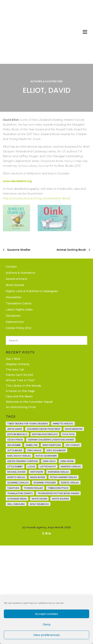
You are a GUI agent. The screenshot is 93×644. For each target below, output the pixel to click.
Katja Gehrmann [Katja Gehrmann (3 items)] (46, 456)
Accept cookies (46, 614)
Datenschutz (15, 322)
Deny (47, 624)
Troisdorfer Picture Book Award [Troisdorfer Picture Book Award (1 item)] (58, 493)
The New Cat (15, 370)
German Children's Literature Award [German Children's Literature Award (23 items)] (51, 440)
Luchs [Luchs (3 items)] (31, 467)
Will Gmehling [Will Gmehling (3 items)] (16, 504)
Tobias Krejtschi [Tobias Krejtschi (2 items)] (58, 488)
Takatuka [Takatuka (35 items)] (13, 488)
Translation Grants (19, 303)
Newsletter (14, 297)
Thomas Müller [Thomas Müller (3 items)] (33, 488)
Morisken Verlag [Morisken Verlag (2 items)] (58, 472)
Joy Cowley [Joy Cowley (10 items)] (73, 445)
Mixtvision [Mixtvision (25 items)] (37, 472)
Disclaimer (13, 316)
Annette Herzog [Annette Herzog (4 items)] (63, 424)
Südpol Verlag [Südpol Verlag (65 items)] (70, 483)
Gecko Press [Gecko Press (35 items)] (15, 440)
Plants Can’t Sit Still (19, 375)
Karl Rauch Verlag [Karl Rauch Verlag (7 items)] (19, 456)
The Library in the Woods (23, 386)
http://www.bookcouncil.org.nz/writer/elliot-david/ (37, 198)
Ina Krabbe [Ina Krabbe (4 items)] (14, 445)
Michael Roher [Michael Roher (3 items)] (16, 472)
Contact (11, 267)
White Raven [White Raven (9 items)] (39, 499)
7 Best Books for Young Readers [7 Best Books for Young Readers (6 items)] (28, 424)
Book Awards (15, 285)
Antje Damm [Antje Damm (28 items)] (15, 429)
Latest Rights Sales (19, 310)
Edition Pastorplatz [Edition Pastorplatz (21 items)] (45, 434)
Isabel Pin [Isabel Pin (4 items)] (32, 445)
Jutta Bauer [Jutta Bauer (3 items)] (15, 450)
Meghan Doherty (18, 364)
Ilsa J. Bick (13, 359)
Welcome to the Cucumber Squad (29, 402)
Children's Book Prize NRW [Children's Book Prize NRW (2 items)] (43, 429)
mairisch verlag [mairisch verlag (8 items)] (71, 467)
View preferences (46, 635)
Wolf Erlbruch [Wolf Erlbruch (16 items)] (39, 504)
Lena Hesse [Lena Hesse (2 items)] (67, 461)
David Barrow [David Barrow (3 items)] (74, 429)
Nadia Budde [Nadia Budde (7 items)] (38, 477)
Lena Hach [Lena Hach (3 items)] (49, 461)
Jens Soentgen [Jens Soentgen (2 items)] (51, 445)
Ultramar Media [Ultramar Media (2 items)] (17, 499)
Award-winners (17, 279)
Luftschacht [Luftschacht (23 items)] (48, 467)
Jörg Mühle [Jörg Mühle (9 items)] (34, 450)
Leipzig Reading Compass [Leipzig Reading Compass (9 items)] (23, 461)
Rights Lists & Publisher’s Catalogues (32, 291)
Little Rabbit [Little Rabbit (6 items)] (15, 467)
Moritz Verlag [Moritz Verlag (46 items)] (16, 477)
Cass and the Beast (19, 396)
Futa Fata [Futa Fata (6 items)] (69, 434)
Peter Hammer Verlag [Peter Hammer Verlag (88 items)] (64, 477)
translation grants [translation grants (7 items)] (20, 493)
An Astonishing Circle (21, 407)
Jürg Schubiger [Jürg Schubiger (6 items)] (56, 450)
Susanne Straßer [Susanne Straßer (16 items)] (45, 483)
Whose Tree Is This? (20, 380)
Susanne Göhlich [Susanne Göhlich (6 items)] (18, 483)
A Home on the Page (20, 391)
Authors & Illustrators (47, 81)
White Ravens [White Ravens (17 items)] (60, 499)
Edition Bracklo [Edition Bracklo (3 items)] (17, 434)
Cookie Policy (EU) (18, 328)
